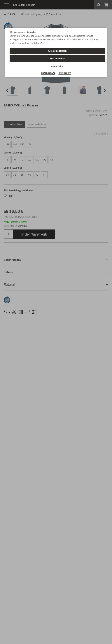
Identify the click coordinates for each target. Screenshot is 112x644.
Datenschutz (48, 73)
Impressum (65, 73)
